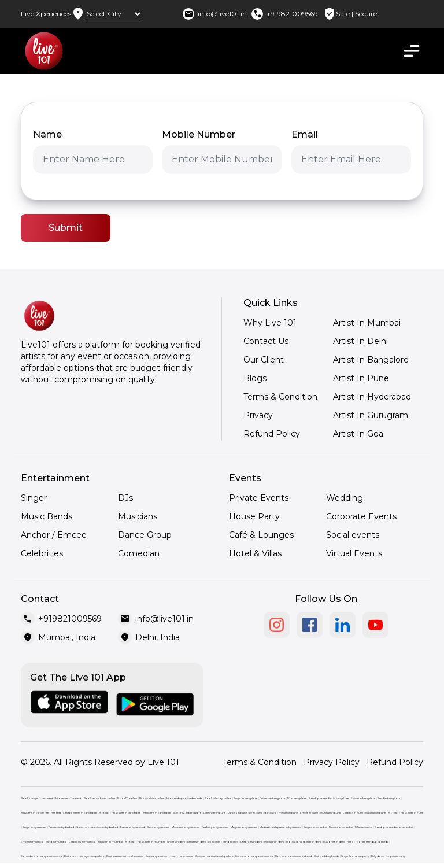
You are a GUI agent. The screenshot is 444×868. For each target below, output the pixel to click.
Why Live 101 (270, 323)
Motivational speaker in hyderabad (280, 827)
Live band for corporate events (254, 856)
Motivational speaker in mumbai (145, 842)
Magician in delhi (274, 842)
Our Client (264, 360)
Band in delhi (230, 842)
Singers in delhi (176, 842)
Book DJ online (127, 798)
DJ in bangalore (297, 798)
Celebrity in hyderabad (215, 827)
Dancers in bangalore (272, 798)
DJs (125, 498)
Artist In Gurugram (371, 415)
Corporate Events (361, 516)
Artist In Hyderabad (372, 397)
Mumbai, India (67, 637)
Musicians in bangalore (35, 813)
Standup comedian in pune (281, 813)
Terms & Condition (280, 397)
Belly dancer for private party (388, 856)
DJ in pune (256, 813)
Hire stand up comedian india (184, 798)
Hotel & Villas (255, 553)
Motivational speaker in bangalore (120, 813)
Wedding (345, 498)
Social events (353, 535)
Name (47, 134)
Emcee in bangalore (363, 798)
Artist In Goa (358, 434)
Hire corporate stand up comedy (367, 842)
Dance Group (145, 535)
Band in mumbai (56, 842)
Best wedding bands (326, 856)
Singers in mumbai (315, 827)
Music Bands (47, 516)
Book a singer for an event (37, 798)
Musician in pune (330, 813)
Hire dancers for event (69, 798)
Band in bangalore (389, 798)
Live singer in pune (214, 813)
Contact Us (266, 341)
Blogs (255, 378)
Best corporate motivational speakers (169, 856)
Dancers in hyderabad (61, 827)
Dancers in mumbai (341, 827)
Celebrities (42, 553)
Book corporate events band (293, 856)
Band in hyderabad (158, 827)
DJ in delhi (214, 842)
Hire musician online (152, 798)
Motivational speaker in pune (406, 813)
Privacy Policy (332, 762)
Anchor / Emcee (54, 535)
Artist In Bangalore (371, 360)
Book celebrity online (218, 798)
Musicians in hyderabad (186, 827)
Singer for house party (355, 856)
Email (305, 134)
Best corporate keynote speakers (84, 856)
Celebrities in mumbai (82, 842)
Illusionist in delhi (334, 842)
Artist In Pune (361, 378)
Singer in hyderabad (34, 827)
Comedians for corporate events (41, 856)
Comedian (139, 553)
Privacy (258, 415)
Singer (34, 498)
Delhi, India (158, 637)
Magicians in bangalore (157, 813)
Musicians (138, 516)
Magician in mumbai (110, 842)
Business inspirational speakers (125, 856)
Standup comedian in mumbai (394, 827)
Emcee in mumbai (32, 842)
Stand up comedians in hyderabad (97, 827)
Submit (66, 228)
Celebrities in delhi (251, 842)
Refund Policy (272, 434)
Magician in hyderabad (244, 827)
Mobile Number (199, 134)
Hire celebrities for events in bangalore (74, 813)
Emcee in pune (309, 813)
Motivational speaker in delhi (304, 842)
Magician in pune (375, 813)
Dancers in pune (237, 813)
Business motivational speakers (214, 856)
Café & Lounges (261, 535)
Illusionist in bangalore (187, 813)
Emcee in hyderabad (132, 827)
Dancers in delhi (197, 842)
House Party (254, 516)
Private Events (259, 498)
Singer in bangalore (245, 798)
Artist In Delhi (360, 341)
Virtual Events (354, 553)
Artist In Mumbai (367, 323)
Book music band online (99, 798)
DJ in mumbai (364, 827)
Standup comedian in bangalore (329, 798)
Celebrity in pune (353, 813)
